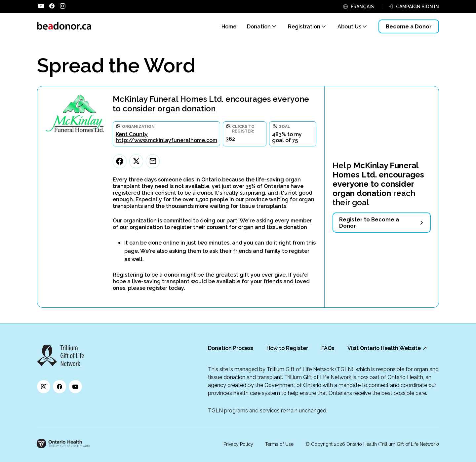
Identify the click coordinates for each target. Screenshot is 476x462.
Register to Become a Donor (369, 223)
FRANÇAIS (362, 7)
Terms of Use (279, 444)
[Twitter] (136, 161)
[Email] (153, 161)
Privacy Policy (238, 444)
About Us (349, 27)
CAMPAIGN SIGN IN (417, 7)
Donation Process (231, 348)
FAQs (328, 348)
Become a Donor (409, 27)
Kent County (132, 134)
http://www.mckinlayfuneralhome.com (166, 140)
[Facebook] (120, 161)
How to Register (287, 348)
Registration (304, 27)
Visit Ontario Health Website (384, 348)
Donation (259, 27)
